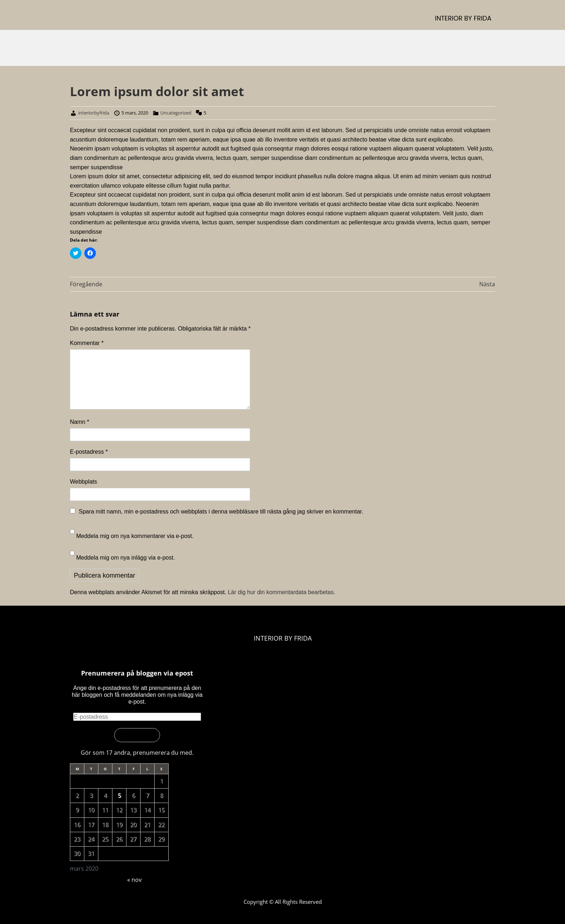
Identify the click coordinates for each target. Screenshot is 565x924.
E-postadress (89, 452)
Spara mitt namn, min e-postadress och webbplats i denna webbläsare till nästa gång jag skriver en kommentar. (221, 512)
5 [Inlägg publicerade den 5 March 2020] (119, 795)
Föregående (86, 284)
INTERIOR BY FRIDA (463, 18)
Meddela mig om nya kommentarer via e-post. (135, 536)
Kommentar (87, 343)
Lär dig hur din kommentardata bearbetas (281, 592)
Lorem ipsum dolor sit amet (157, 91)
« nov (134, 880)
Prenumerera (137, 735)
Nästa (487, 284)
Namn (79, 422)
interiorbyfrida (94, 113)
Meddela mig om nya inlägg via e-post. (125, 558)
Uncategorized (176, 113)
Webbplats (83, 482)
